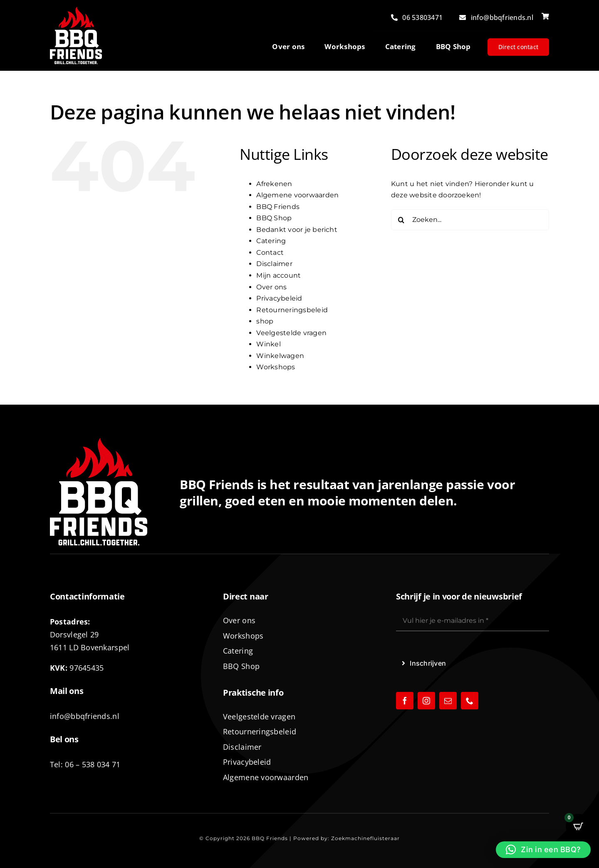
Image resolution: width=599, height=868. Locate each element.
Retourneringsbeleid (292, 310)
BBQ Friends (278, 207)
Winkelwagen (280, 356)
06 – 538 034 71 (93, 764)
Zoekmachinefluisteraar (365, 838)
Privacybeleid (279, 298)
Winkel (268, 344)
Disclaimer (274, 264)
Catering (271, 241)
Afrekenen (274, 184)
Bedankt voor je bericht (297, 230)
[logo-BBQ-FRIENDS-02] (76, 10)
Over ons (271, 287)
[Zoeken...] (470, 220)
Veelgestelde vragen (291, 333)
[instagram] (426, 701)
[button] (543, 850)
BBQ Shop (274, 218)
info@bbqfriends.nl (85, 716)
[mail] (448, 701)
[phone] (470, 701)
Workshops (276, 367)
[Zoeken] (401, 220)
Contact (270, 252)
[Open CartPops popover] (578, 826)
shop (265, 321)
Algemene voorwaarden (297, 195)
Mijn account (278, 275)
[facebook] (405, 701)
